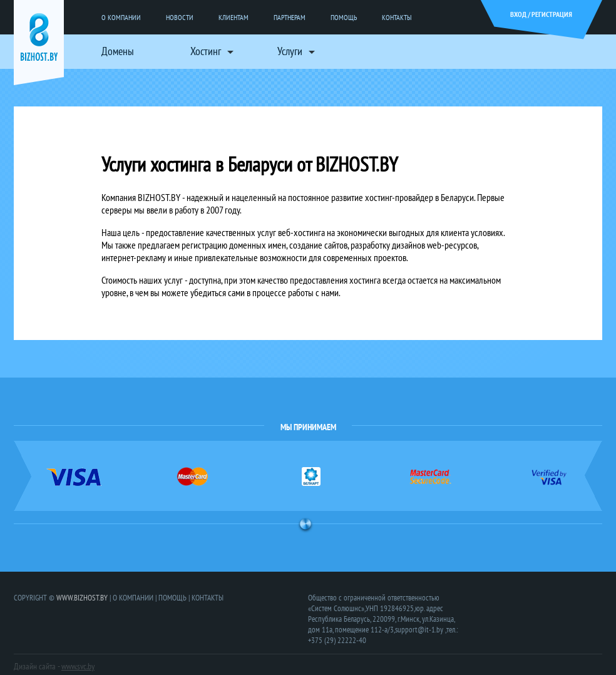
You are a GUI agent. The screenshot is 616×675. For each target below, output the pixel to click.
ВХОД (518, 14)
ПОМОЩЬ (344, 17)
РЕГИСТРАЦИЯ (552, 14)
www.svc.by (78, 666)
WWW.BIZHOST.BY (82, 598)
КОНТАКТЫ (397, 17)
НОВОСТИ (180, 17)
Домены (118, 51)
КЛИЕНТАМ (234, 17)
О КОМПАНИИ (121, 17)
